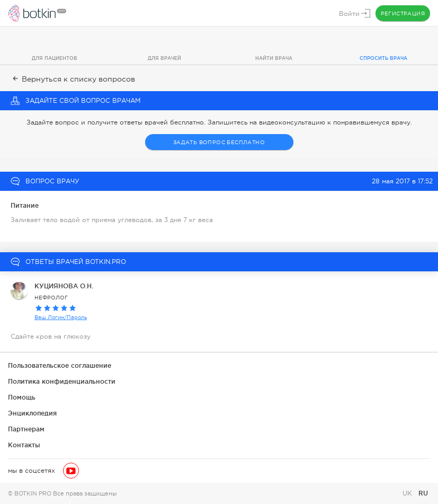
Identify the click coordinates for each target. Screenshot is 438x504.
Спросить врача (383, 58)
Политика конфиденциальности (62, 381)
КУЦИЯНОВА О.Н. (64, 286)
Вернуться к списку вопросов (73, 79)
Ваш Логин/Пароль (61, 317)
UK (408, 493)
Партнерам (26, 429)
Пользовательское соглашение (60, 365)
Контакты (24, 445)
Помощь (22, 397)
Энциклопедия (32, 413)
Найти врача (274, 58)
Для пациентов (55, 58)
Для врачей (164, 58)
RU (423, 493)
